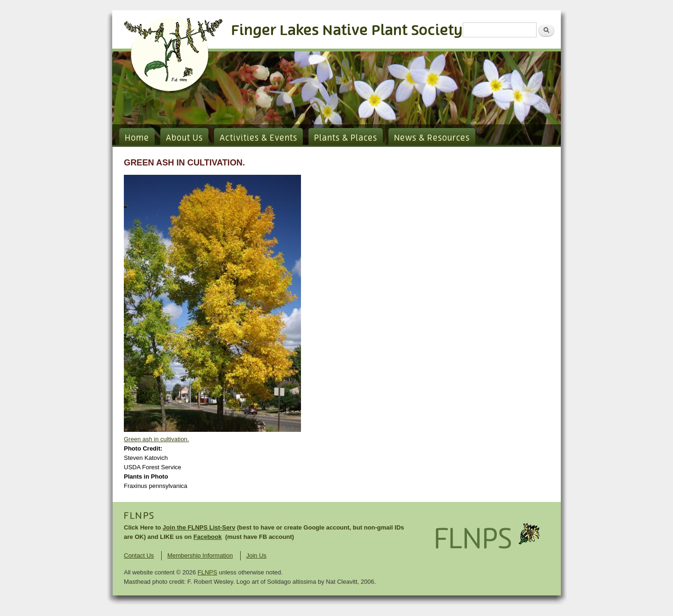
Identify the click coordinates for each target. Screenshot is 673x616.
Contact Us (139, 555)
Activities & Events (258, 138)
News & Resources (432, 138)
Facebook (208, 537)
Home (137, 138)
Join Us (256, 555)
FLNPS (139, 516)
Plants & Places (346, 138)
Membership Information (200, 555)
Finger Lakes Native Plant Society (347, 31)
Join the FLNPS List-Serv (199, 527)
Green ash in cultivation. (156, 439)
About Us (184, 138)
